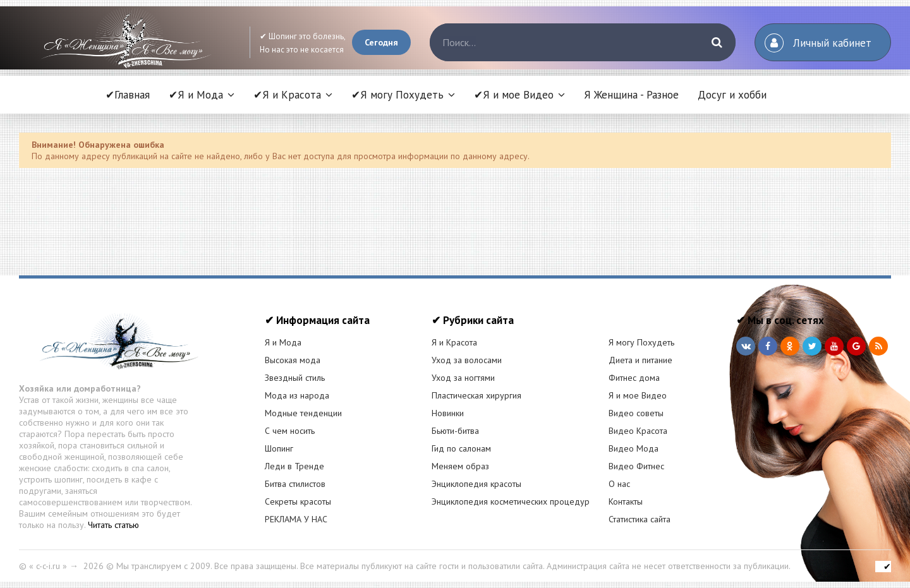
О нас (619, 484)
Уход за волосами (467, 360)
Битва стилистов (295, 484)
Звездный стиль (295, 378)
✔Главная (128, 95)
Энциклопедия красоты (476, 484)
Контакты (626, 501)
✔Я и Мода (196, 95)
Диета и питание (640, 360)
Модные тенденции (303, 413)
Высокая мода (293, 360)
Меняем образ (460, 466)
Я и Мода (283, 342)
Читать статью (113, 525)
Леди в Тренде (294, 466)
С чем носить (290, 431)
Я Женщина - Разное (631, 95)
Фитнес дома (634, 378)
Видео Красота (638, 431)
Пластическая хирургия (476, 395)
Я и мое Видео (638, 395)
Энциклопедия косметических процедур (511, 501)
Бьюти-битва (455, 431)
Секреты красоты (298, 501)
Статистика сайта (640, 519)
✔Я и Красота (287, 95)
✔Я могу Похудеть (397, 95)
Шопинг (279, 448)
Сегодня (381, 42)
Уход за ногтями (463, 378)
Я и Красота (454, 342)
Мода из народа (297, 395)
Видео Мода (634, 448)
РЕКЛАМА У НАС (296, 519)
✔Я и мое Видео (514, 95)
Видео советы (636, 413)
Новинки (448, 413)
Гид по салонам (461, 448)
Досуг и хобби (732, 95)
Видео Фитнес (636, 466)
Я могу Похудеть (641, 342)
